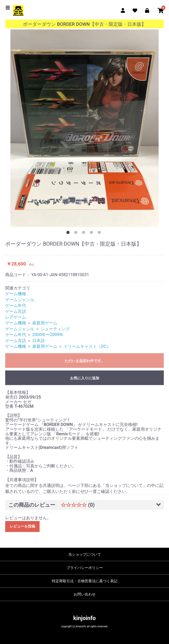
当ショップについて (85, 554)
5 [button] (100, 233)
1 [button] (69, 233)
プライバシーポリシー (85, 568)
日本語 (39, 341)
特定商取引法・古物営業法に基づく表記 (85, 581)
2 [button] (77, 233)
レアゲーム (16, 317)
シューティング (55, 329)
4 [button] (92, 233)
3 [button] (85, 233)
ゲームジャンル (20, 300)
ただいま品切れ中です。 (85, 361)
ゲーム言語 (16, 311)
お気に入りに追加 (85, 378)
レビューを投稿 (22, 526)
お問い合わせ (85, 594)
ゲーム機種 (16, 294)
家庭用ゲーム (45, 323)
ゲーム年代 (16, 305)
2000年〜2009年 (48, 335)
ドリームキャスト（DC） (87, 346)
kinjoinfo (85, 618)
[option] (85, 128)
